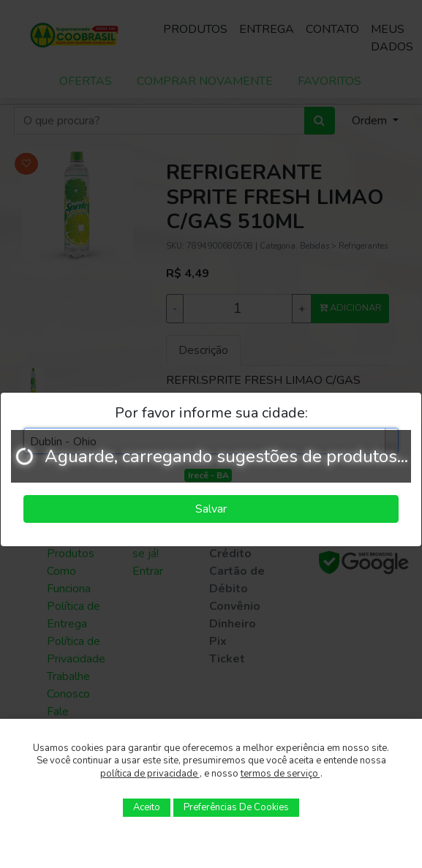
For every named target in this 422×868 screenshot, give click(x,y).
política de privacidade (150, 774)
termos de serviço (280, 774)
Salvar (211, 509)
